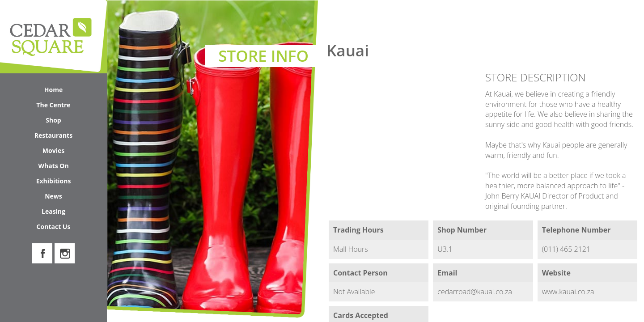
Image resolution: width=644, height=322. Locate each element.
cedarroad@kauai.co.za (475, 292)
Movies (53, 150)
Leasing (53, 211)
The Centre (69, 107)
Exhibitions (54, 181)
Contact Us (54, 227)
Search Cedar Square (591, 18)
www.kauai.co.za (568, 292)
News (53, 196)
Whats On (70, 167)
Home (53, 90)
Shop (74, 122)
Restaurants (53, 135)
